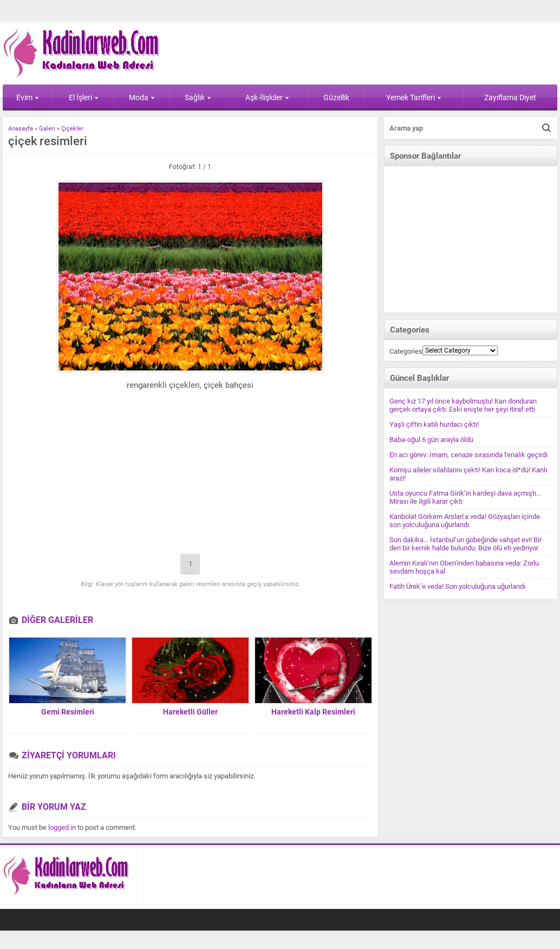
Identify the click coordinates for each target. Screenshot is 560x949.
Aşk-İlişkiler (267, 97)
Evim (28, 97)
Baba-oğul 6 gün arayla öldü (431, 440)
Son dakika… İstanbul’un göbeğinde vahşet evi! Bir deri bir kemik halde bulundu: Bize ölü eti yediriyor (465, 544)
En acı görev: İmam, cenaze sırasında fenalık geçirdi (468, 455)
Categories (406, 351)
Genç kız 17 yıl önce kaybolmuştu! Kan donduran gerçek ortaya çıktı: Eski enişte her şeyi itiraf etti (463, 405)
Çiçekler (72, 129)
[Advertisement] (190, 474)
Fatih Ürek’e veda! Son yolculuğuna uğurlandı (457, 586)
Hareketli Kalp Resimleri (313, 712)
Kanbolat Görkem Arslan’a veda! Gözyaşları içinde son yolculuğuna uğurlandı (465, 521)
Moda (142, 97)
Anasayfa (21, 129)
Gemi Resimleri (68, 712)
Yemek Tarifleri (414, 97)
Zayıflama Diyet (510, 97)
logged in (62, 827)
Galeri (47, 129)
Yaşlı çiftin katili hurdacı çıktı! (434, 424)
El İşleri (84, 97)
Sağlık (198, 97)
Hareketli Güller (190, 712)
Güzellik (336, 97)
